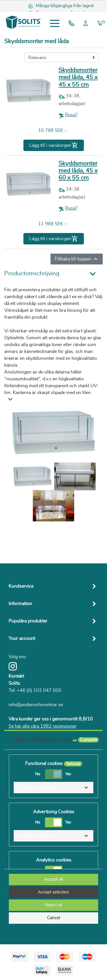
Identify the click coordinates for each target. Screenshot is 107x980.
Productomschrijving (32, 273)
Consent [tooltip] (88, 740)
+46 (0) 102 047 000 (39, 690)
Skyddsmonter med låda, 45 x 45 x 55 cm (78, 77)
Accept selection (53, 892)
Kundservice (21, 586)
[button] (53, 788)
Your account (22, 638)
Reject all (53, 905)
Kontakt (16, 676)
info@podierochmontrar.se (36, 705)
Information (20, 604)
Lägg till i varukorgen (54, 145)
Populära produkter (28, 621)
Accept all (53, 879)
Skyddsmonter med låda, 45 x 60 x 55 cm (78, 171)
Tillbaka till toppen (77, 259)
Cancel (53, 918)
